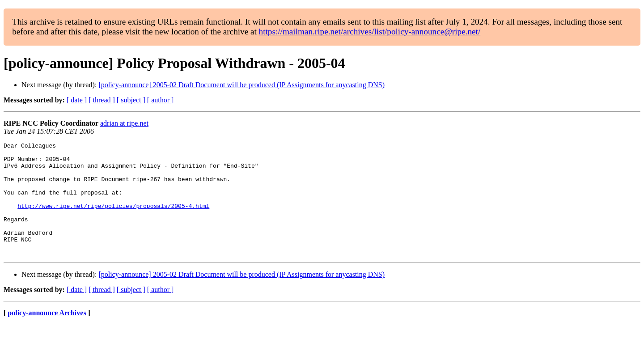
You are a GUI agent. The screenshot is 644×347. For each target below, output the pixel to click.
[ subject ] (131, 100)
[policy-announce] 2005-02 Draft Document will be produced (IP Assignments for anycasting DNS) (241, 85)
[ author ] (161, 100)
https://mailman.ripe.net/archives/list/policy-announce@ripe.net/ (370, 32)
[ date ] (77, 100)
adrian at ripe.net (124, 123)
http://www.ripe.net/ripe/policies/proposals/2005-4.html (113, 219)
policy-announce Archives (47, 336)
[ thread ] (102, 100)
